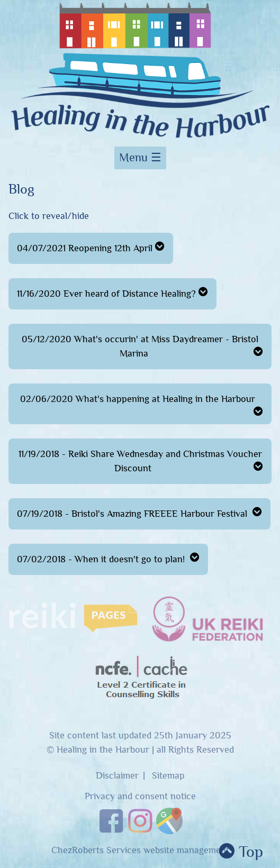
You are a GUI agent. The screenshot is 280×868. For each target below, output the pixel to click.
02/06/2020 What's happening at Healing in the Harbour (142, 405)
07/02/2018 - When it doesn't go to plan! (108, 558)
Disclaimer (117, 776)
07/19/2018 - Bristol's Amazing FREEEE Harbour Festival (139, 513)
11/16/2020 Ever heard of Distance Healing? (112, 293)
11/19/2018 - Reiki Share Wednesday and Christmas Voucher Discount (141, 461)
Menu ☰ (140, 158)
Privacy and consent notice (140, 796)
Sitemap (168, 776)
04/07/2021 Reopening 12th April (91, 247)
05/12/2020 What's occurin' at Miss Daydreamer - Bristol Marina (142, 346)
